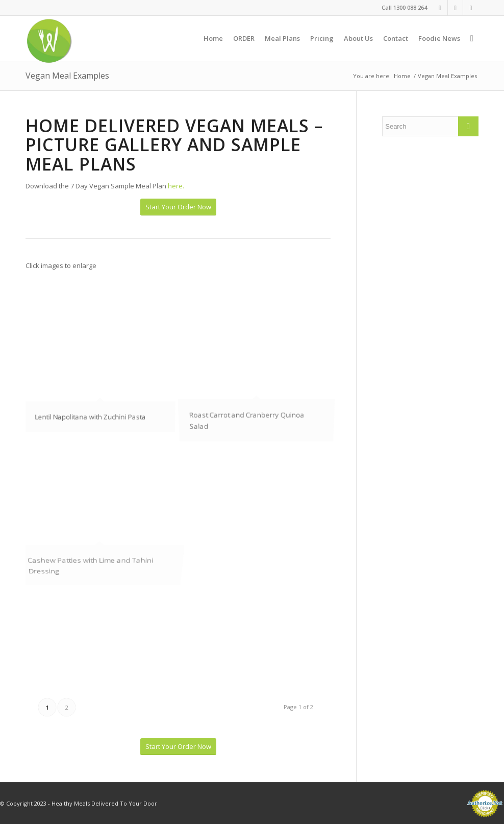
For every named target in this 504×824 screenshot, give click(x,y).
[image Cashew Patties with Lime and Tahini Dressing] (104, 498)
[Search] (472, 38)
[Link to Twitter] (471, 8)
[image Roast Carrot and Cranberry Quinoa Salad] (260, 373)
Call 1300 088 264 (404, 7)
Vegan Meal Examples (67, 76)
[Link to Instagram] (455, 8)
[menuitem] (213, 38)
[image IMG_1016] (104, 373)
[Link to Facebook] (440, 8)
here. (176, 186)
